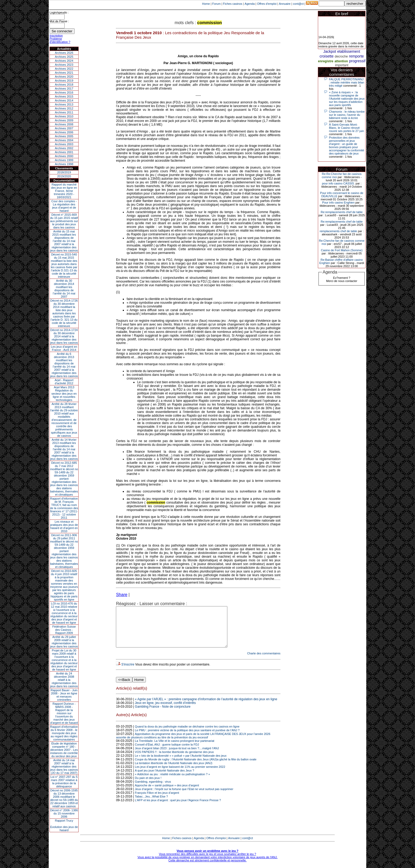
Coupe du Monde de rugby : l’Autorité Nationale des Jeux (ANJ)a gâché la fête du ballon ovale (196, 767)
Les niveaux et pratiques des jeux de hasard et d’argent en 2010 (64, 526)
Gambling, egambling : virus (153, 790)
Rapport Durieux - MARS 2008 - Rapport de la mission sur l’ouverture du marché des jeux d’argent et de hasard (64, 713)
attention (341, 61)
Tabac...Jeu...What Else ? (152, 804)
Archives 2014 (64, 100)
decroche (341, 56)
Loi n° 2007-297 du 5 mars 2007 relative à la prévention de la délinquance (64, 782)
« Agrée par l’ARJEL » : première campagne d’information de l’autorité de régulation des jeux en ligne (206, 707)
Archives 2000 (64, 156)
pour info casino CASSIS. (338, 183)
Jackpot (330, 51)
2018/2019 (64, 172)
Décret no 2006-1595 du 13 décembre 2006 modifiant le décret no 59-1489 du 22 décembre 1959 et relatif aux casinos (64, 798)
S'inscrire (128, 672)
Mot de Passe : (59, 21)
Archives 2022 (64, 69)
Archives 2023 (64, 65)
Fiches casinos (233, 4)
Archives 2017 (64, 89)
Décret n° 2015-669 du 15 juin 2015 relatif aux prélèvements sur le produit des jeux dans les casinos (64, 221)
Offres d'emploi (267, 4)
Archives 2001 (64, 152)
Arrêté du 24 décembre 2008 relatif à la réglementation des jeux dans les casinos (64, 680)
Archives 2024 (64, 61)
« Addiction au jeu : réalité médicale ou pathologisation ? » (173, 782)
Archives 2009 (64, 120)
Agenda (250, 4)
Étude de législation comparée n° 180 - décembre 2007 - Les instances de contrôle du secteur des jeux (64, 750)
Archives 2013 (64, 104)
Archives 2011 (64, 112)
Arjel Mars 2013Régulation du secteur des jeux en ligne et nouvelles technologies (64, 394)
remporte (357, 56)
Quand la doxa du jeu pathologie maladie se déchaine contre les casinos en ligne (187, 734)
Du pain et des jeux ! (148, 786)
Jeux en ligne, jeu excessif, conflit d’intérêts (165, 711)
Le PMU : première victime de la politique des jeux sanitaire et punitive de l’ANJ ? (187, 738)
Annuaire (285, 4)
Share (122, 595)
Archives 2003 (64, 144)
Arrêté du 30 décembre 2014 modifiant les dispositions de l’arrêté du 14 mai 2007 (64, 289)
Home (206, 4)
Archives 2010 (64, 116)
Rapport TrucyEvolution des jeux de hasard (64, 825)
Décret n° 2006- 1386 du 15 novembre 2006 (64, 813)
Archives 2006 (64, 132)
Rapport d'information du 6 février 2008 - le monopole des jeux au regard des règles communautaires (64, 733)
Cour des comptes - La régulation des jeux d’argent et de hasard (64, 206)
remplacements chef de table (338, 231)
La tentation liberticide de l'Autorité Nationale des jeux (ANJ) (174, 771)
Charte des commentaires (264, 661)
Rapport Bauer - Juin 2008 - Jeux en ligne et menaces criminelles (64, 695)
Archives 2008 (64, 124)
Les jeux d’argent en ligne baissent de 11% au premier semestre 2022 (180, 775)
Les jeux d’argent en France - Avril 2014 (64, 348)
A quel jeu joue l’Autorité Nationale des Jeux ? (165, 778)
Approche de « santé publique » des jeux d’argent (167, 793)
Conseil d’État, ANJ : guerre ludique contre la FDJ (167, 752)
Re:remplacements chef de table (342, 212)
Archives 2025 (64, 57)
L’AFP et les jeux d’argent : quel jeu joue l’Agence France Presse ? (178, 808)
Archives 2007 (64, 128)
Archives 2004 (64, 140)
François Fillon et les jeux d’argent (157, 801)
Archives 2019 (64, 81)
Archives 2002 (64, 148)
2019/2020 (64, 176)
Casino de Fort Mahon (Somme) (342, 250)
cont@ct (298, 4)
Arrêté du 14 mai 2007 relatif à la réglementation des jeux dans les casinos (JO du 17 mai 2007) (64, 766)
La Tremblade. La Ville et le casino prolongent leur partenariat (175, 749)
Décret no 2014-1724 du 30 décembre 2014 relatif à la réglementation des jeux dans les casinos (64, 336)
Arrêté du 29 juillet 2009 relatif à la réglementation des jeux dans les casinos (64, 642)
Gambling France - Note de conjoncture (163, 715)
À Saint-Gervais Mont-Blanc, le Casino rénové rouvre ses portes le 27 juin (346, 128)
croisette (326, 56)
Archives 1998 (64, 164)
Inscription (56, 36)
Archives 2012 (64, 108)
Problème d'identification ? (60, 40)
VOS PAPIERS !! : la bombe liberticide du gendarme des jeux (174, 760)
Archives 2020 (64, 77)
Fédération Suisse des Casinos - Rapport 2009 (64, 630)
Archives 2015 (64, 96)
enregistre (326, 61)
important (342, 65)
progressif (357, 61)
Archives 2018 (64, 85)
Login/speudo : (59, 12)
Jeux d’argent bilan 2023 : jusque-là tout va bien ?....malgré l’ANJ (177, 756)
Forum (216, 4)
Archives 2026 (64, 53)
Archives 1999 (64, 160)
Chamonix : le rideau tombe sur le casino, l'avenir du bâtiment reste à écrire (347, 115)
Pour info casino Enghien (338, 202)
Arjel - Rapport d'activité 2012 (64, 382)
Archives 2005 (64, 136)
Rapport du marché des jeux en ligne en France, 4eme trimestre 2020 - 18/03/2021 (64, 191)
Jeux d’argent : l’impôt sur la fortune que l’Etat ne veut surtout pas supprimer (184, 797)
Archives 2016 (64, 92)
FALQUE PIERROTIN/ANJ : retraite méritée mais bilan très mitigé (347, 82)
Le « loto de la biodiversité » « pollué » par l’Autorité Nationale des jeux (181, 764)
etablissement (349, 51)
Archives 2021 (64, 73)
